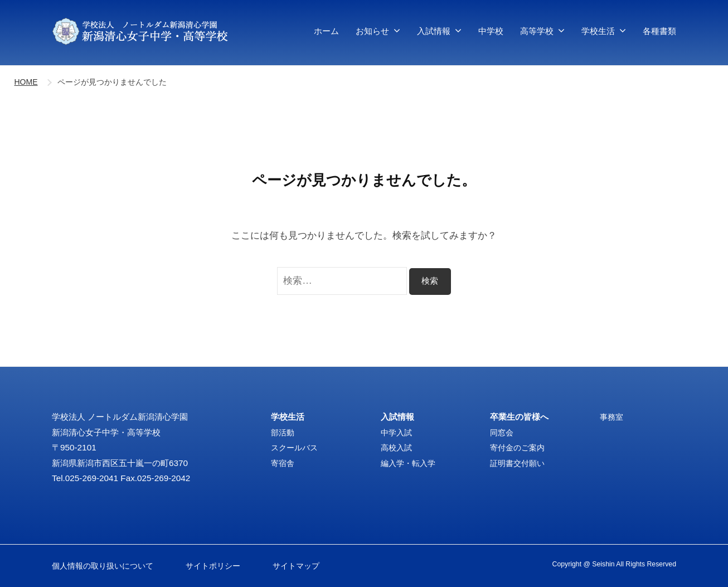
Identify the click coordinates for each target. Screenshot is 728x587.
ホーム (326, 31)
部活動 (283, 432)
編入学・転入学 (410, 463)
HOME (26, 82)
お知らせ (372, 31)
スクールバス (296, 447)
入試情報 (434, 31)
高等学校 (537, 31)
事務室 (612, 417)
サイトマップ (294, 566)
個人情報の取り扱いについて (106, 566)
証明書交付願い (519, 463)
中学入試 (397, 432)
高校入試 (397, 447)
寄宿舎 (283, 463)
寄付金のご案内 (519, 447)
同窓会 (503, 432)
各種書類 (659, 31)
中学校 (491, 31)
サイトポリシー (215, 566)
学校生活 (598, 31)
